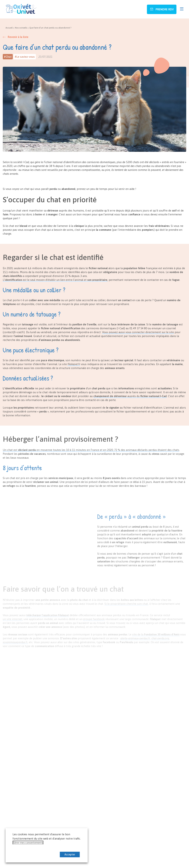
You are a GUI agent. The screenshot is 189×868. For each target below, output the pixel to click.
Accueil (9, 28)
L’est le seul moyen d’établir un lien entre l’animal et (55, 280)
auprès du (130, 396)
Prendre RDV (164, 9)
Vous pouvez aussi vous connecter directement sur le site (138, 332)
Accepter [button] (70, 855)
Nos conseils (21, 28)
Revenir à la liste (18, 37)
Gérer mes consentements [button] (28, 843)
